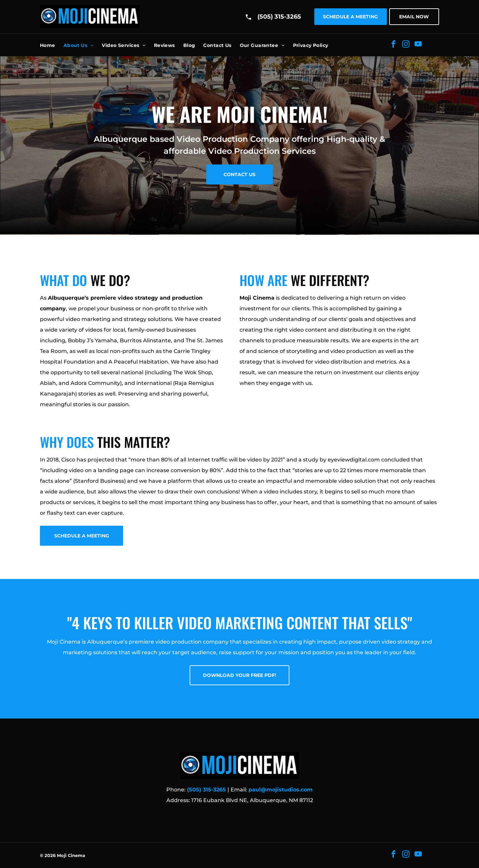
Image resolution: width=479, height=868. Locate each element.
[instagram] (406, 45)
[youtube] (418, 45)
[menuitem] (52, 45)
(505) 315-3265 (279, 17)
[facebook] (393, 45)
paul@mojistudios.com (281, 790)
